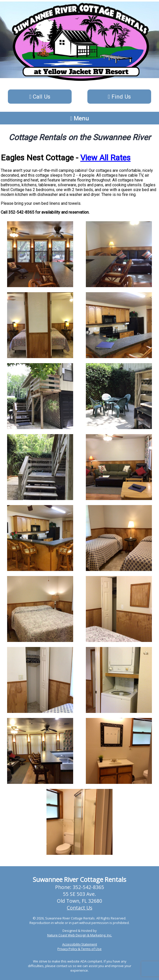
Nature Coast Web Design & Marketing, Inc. (80, 935)
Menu (80, 118)
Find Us (119, 97)
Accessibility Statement (80, 944)
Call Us (40, 97)
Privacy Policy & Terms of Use (80, 949)
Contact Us (80, 908)
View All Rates (105, 158)
